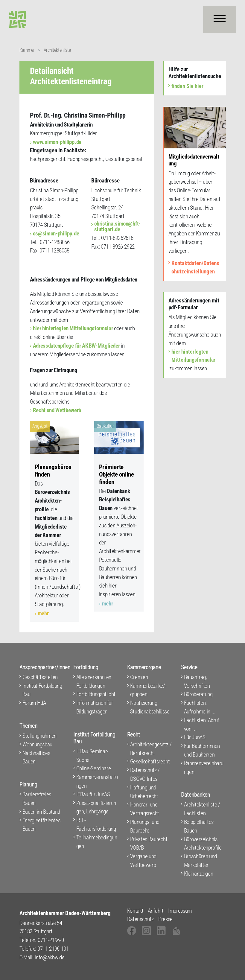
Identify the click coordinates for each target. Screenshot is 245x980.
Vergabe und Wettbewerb (143, 861)
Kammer (27, 50)
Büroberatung (198, 694)
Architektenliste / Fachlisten (202, 809)
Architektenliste (57, 50)
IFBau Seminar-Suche (92, 756)
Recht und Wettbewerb (57, 410)
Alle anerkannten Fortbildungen (94, 681)
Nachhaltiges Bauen (36, 757)
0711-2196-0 (51, 940)
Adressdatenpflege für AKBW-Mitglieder (76, 346)
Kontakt (135, 911)
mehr (43, 613)
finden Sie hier (187, 86)
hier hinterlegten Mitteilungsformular (73, 328)
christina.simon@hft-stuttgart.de (117, 226)
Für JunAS (195, 737)
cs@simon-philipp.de (56, 233)
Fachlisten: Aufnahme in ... (200, 707)
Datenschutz (140, 919)
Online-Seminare (94, 768)
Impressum (180, 911)
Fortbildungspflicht (96, 694)
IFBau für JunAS (93, 794)
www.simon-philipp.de (57, 142)
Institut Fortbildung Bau (42, 690)
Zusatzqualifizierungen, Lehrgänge (96, 807)
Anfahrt (156, 911)
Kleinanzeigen (199, 874)
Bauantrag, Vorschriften (197, 681)
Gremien (139, 677)
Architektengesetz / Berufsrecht (151, 749)
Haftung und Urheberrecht (144, 792)
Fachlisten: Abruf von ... (202, 725)
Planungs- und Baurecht (145, 826)
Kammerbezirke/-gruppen (148, 690)
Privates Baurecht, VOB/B (149, 844)
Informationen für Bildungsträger (95, 707)
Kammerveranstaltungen (97, 781)
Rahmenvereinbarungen (204, 768)
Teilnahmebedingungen (97, 842)
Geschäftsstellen (40, 677)
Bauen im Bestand (41, 812)
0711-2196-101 (53, 949)
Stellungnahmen (39, 736)
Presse (165, 919)
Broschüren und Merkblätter (200, 861)
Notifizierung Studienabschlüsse (150, 707)
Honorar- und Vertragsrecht (145, 809)
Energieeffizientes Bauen (41, 825)
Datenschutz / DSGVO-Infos (145, 774)
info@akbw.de (50, 957)
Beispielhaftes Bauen (199, 826)
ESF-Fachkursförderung (96, 824)
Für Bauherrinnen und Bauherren (202, 750)
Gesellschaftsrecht (150, 761)
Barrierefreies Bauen (37, 799)
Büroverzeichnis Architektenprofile (203, 844)
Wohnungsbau (37, 744)
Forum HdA (34, 703)
